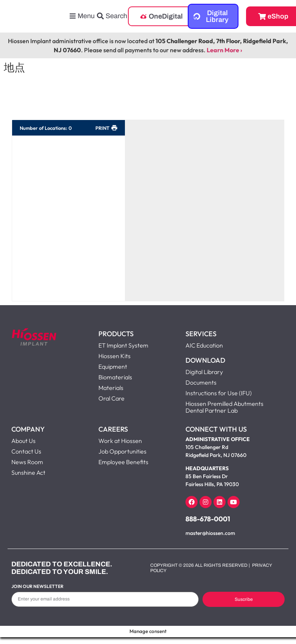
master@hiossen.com (210, 533)
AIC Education (204, 345)
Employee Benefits (123, 462)
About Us (23, 441)
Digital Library (204, 372)
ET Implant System (123, 345)
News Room (27, 462)
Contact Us (26, 451)
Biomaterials (115, 377)
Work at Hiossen (120, 441)
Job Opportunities (122, 451)
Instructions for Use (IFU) (219, 393)
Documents (201, 382)
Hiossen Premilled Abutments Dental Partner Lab (224, 407)
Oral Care (111, 398)
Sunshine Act (28, 472)
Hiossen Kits (115, 356)
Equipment (113, 366)
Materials (111, 388)
